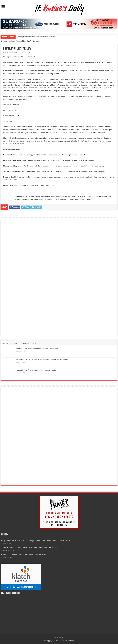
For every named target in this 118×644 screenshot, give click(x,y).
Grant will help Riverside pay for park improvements (36, 370)
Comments (25, 343)
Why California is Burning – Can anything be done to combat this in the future (35, 540)
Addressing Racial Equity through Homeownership (24, 554)
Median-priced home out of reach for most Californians (36, 37)
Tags (34, 343)
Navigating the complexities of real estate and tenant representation (42, 359)
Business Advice (15, 41)
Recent (5, 343)
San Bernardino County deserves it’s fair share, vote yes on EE (29, 547)
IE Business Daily (11, 53)
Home (4, 41)
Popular (14, 343)
